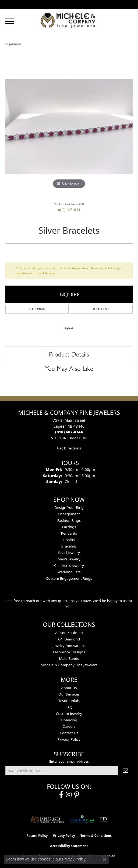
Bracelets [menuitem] (69, 546)
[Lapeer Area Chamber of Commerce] (48, 819)
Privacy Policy (69, 739)
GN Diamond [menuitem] (69, 639)
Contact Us (69, 733)
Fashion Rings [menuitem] (69, 520)
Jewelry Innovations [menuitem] (69, 646)
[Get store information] (69, 438)
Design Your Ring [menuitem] (69, 507)
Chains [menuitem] (69, 540)
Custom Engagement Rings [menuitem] (69, 578)
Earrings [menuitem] (69, 527)
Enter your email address (69, 761)
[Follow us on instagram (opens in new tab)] (69, 795)
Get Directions (69, 448)
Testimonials (69, 701)
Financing (69, 720)
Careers (69, 726)
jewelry (15, 44)
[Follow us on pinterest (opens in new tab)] (77, 795)
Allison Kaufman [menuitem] (69, 633)
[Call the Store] (69, 432)
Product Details (69, 354)
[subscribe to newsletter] (125, 770)
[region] (69, 126)
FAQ (69, 707)
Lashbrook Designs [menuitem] (69, 652)
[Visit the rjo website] (104, 819)
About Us (69, 688)
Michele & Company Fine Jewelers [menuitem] (69, 665)
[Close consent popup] (105, 859)
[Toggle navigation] (10, 21)
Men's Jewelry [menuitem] (69, 559)
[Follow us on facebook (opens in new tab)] (61, 795)
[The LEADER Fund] (82, 819)
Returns (101, 309)
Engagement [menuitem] (69, 514)
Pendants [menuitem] (69, 533)
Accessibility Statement (69, 846)
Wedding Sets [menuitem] (69, 572)
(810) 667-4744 (69, 209)
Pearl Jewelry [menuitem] (69, 553)
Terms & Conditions (96, 836)
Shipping (37, 309)
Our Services (69, 694)
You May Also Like (69, 368)
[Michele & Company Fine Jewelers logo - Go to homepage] (69, 20)
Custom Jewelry (69, 714)
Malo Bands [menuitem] (69, 658)
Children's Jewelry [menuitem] (69, 566)
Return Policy (37, 836)
